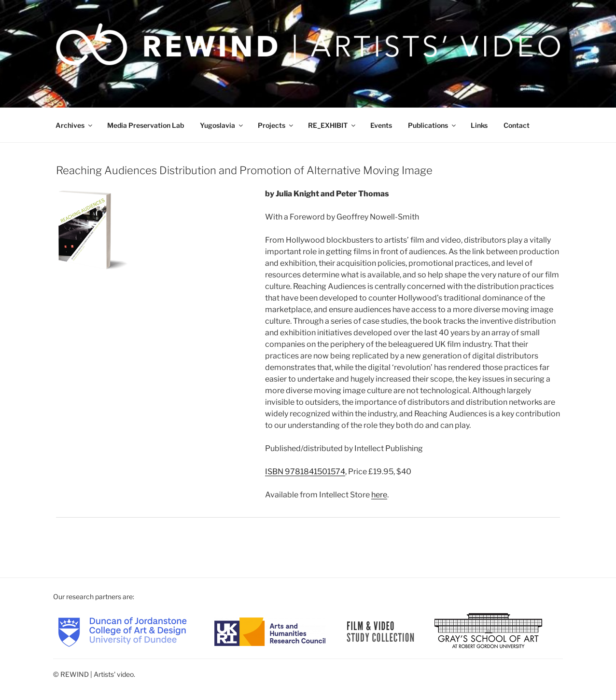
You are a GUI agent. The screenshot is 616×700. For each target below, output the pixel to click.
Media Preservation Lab (146, 125)
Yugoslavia (222, 125)
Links (479, 125)
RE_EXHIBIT (332, 125)
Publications (433, 125)
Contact (517, 125)
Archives (75, 125)
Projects (276, 125)
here (379, 495)
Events (381, 125)
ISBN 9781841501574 (305, 472)
